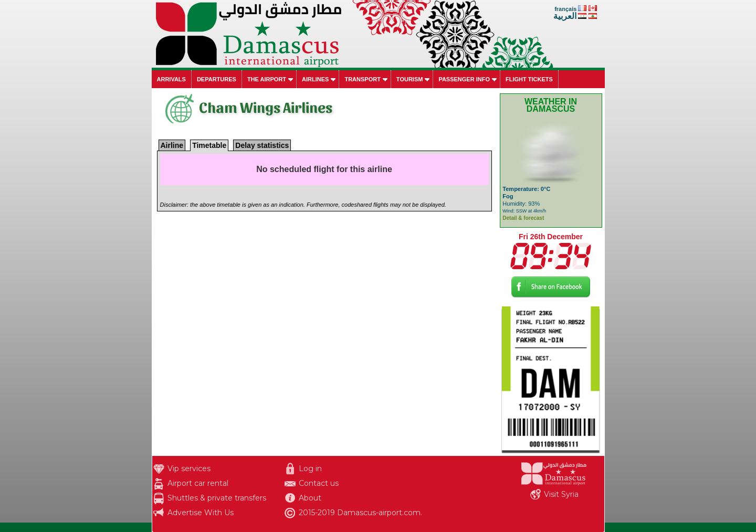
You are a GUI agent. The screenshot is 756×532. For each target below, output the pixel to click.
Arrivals (171, 79)
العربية (565, 16)
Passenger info (464, 79)
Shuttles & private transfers (217, 498)
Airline (172, 145)
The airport (267, 79)
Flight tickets (529, 79)
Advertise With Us (201, 513)
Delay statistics (262, 145)
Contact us (319, 483)
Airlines (315, 79)
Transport (362, 79)
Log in (310, 469)
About (310, 498)
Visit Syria (561, 494)
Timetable (209, 145)
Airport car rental (198, 483)
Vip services (189, 469)
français (565, 9)
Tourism (410, 79)
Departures (217, 79)
